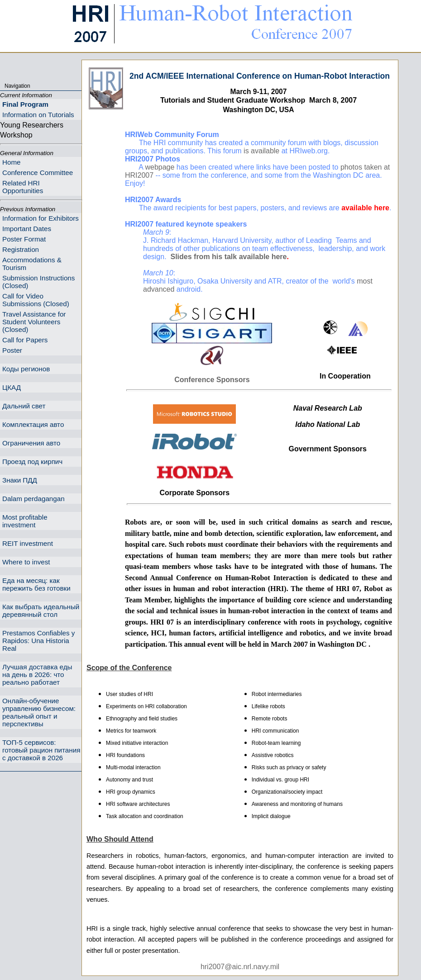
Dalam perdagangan (33, 499)
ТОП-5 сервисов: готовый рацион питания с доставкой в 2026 (41, 750)
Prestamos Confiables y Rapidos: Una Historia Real (38, 641)
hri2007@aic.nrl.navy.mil (240, 967)
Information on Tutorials (38, 115)
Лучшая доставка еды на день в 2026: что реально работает (37, 675)
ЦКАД (12, 387)
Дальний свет (24, 406)
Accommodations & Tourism (32, 264)
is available (261, 151)
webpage (160, 167)
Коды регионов (26, 369)
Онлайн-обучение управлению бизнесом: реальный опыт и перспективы (39, 712)
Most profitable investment (25, 521)
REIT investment (28, 543)
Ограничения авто (31, 443)
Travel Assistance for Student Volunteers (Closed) (34, 322)
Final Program (25, 104)
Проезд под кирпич (32, 462)
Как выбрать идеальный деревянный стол (41, 611)
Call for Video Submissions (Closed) (36, 300)
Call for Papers (25, 340)
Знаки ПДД (20, 480)
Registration (21, 249)
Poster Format (24, 239)
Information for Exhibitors (41, 218)
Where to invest (26, 562)
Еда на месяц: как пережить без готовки (36, 584)
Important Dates (27, 229)
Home (12, 162)
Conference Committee (38, 173)
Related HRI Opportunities (23, 187)
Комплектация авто (33, 424)
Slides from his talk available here (228, 257)
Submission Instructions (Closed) (38, 282)
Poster (12, 350)
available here (365, 208)
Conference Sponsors (212, 380)
